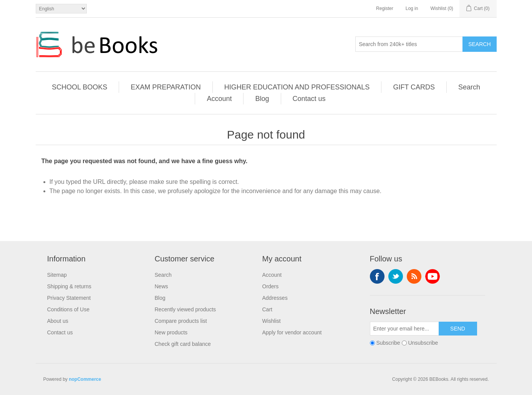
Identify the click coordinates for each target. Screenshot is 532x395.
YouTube (433, 276)
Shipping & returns (69, 286)
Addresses (275, 298)
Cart (267, 309)
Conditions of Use (69, 309)
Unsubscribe (423, 343)
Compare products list (181, 321)
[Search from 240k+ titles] (409, 44)
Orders (271, 286)
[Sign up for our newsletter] (404, 329)
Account (219, 99)
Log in (412, 8)
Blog (262, 99)
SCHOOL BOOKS (80, 87)
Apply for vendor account (292, 332)
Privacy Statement (69, 298)
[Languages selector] (61, 9)
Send (458, 329)
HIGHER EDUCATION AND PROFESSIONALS (297, 87)
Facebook (377, 276)
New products (171, 332)
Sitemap (57, 275)
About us (58, 321)
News (162, 286)
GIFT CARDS (414, 87)
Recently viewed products (186, 309)
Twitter (396, 276)
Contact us (309, 99)
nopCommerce (85, 379)
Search (479, 44)
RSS (414, 276)
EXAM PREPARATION (166, 87)
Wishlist (272, 321)
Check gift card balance (183, 344)
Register (385, 8)
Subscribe (388, 343)
